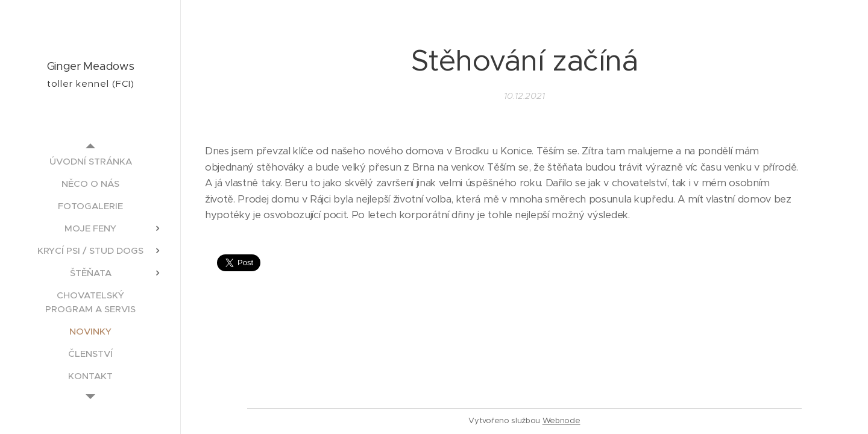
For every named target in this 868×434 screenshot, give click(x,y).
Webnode (561, 420)
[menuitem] (90, 161)
